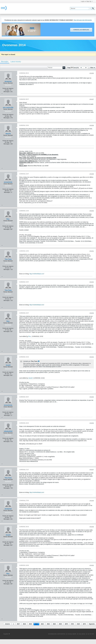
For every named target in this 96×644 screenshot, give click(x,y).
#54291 (92, 251)
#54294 (92, 357)
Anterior (7, 624)
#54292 (92, 282)
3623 (54, 624)
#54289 (92, 174)
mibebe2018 (8, 431)
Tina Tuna (8, 259)
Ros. (8, 219)
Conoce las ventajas (81, 30)
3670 (66, 624)
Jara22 (8, 365)
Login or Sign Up (87, 1)
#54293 (92, 313)
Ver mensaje (39, 361)
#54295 (92, 397)
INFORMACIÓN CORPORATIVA (57, 634)
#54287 (92, 99)
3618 (24, 624)
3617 (18, 624)
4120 (78, 624)
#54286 (92, 73)
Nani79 (8, 134)
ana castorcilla (8, 107)
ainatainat (8, 81)
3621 (42, 624)
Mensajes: (7, 92)
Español (7, 634)
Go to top (91, 634)
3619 (30, 624)
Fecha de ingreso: (8, 88)
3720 (72, 624)
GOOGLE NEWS (72, 634)
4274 (84, 624)
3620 (36, 624)
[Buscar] (81, 8)
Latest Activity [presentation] (16, 62)
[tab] (16, 62)
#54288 (92, 126)
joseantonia (8, 182)
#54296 (92, 423)
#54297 (92, 470)
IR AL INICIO (82, 634)
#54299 (92, 527)
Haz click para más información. (83, 20)
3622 (48, 624)
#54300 (92, 565)
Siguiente (92, 624)
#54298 (92, 501)
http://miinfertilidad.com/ (37, 274)
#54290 (92, 211)
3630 (60, 624)
